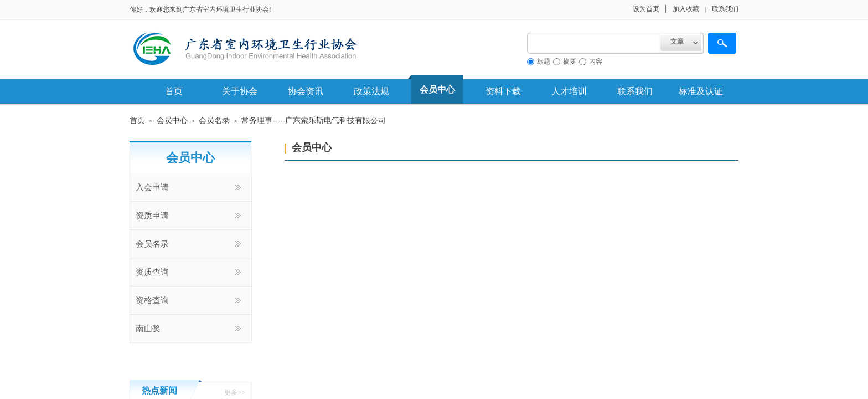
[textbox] (594, 43)
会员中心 (437, 89)
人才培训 (569, 91)
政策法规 (371, 91)
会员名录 (214, 121)
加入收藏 (686, 9)
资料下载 (503, 91)
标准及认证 (701, 91)
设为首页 (646, 9)
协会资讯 (306, 91)
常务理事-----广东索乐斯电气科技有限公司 (314, 121)
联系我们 (635, 91)
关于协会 (240, 91)
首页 (174, 91)
